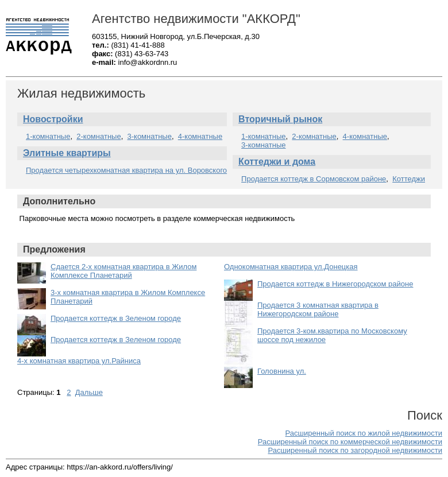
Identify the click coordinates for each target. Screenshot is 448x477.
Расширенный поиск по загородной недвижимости (355, 450)
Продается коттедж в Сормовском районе (314, 179)
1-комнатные (48, 136)
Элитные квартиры (67, 153)
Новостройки (53, 119)
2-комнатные (99, 136)
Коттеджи (409, 179)
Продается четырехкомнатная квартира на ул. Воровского (126, 170)
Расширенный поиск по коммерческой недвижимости (350, 442)
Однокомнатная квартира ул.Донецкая (291, 267)
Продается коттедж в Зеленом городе (116, 318)
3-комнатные (150, 136)
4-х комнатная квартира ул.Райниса (79, 361)
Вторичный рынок (280, 119)
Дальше (89, 392)
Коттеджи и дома (277, 162)
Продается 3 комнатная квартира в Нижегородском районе (318, 309)
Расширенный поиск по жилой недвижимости (364, 433)
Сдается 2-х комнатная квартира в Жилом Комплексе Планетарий (123, 271)
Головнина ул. (282, 371)
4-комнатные (200, 136)
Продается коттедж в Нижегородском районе (335, 284)
